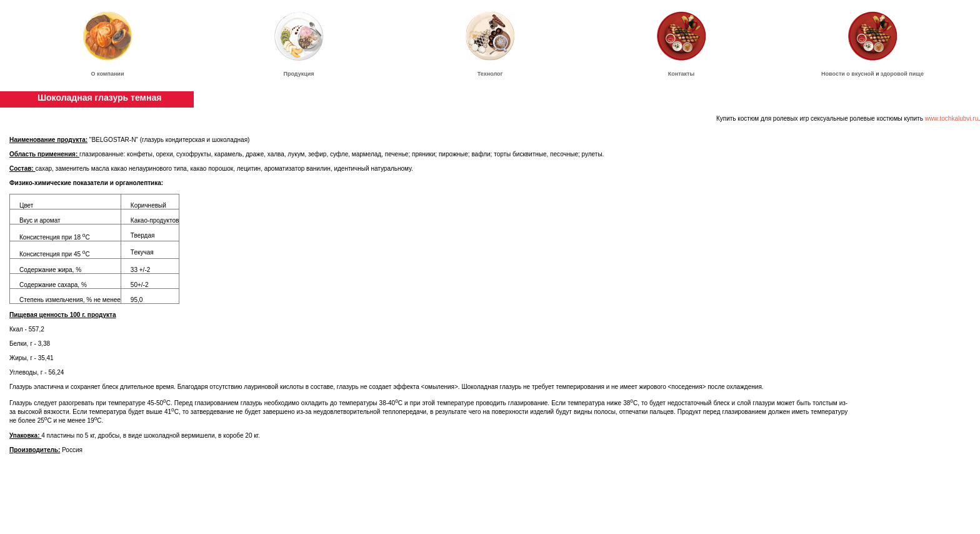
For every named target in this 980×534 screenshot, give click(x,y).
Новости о (836, 74)
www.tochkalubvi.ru (952, 118)
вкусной (862, 74)
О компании (108, 74)
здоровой (894, 74)
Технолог (490, 74)
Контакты (681, 74)
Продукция (299, 74)
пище (916, 74)
